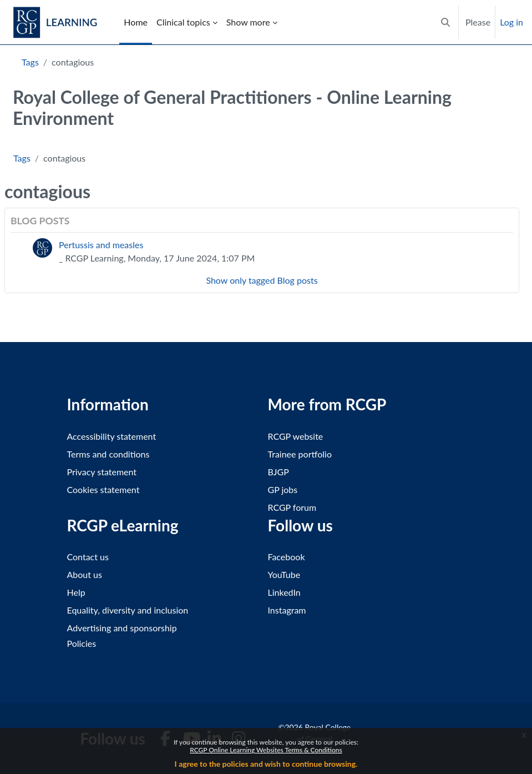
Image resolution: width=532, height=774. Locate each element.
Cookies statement (103, 489)
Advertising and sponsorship (122, 628)
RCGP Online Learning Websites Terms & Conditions (266, 750)
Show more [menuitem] (248, 22)
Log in (511, 22)
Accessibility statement (112, 436)
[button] (445, 22)
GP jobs (283, 489)
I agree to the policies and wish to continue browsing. (266, 764)
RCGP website (296, 436)
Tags (30, 62)
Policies (82, 643)
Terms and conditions (108, 454)
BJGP (278, 472)
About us (85, 574)
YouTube (284, 574)
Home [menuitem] (136, 22)
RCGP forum (292, 507)
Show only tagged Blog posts (262, 280)
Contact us (88, 557)
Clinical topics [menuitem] (183, 22)
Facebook (287, 557)
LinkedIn (284, 592)
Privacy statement (102, 472)
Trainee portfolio (300, 454)
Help (76, 592)
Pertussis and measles (101, 245)
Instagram (287, 610)
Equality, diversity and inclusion (128, 610)
